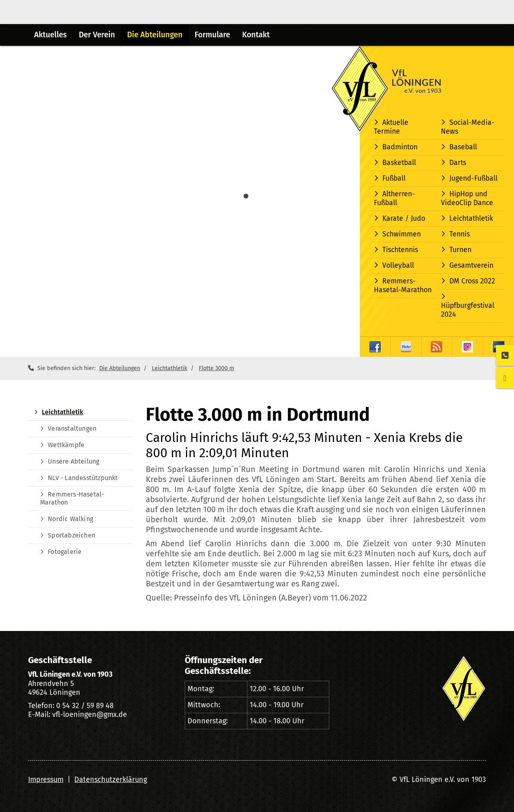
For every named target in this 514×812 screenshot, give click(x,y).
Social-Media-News (468, 127)
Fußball (394, 178)
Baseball (463, 147)
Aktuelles (50, 35)
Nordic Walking (70, 519)
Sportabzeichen (71, 535)
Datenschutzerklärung (111, 779)
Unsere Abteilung (73, 461)
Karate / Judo (404, 219)
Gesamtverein (471, 266)
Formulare (212, 35)
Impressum (46, 779)
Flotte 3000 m (216, 368)
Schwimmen (402, 234)
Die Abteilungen (155, 35)
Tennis (460, 234)
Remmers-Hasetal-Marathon (403, 286)
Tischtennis (400, 250)
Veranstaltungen (72, 428)
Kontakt (256, 35)
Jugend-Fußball (473, 178)
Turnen (460, 250)
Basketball (399, 163)
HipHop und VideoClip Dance (467, 198)
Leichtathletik (471, 219)
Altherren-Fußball (394, 198)
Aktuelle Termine (391, 127)
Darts (458, 163)
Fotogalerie (65, 552)
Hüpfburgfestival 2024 (468, 310)
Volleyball (398, 266)
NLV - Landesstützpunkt (83, 478)
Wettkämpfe (66, 445)
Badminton (400, 147)
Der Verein (97, 35)
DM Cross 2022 (472, 281)
